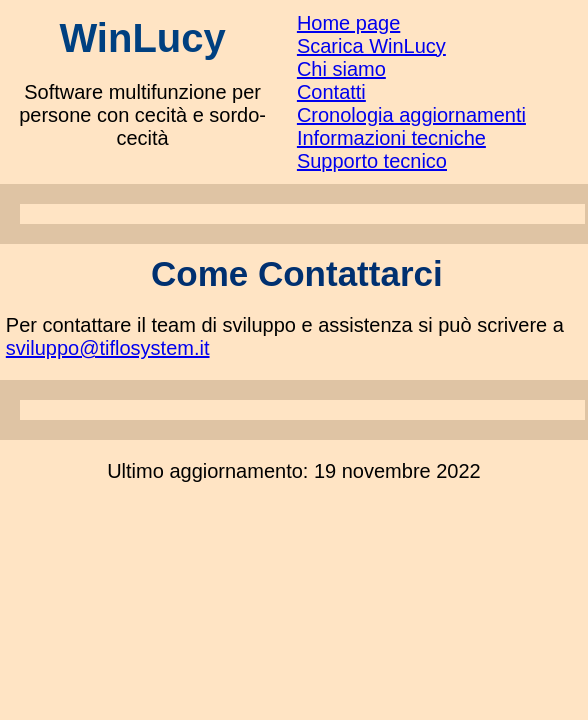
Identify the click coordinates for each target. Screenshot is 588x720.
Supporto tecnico (372, 161)
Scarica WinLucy (371, 46)
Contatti (331, 92)
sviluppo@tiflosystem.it (108, 348)
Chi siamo (341, 69)
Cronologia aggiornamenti (411, 115)
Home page (348, 23)
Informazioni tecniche (391, 138)
